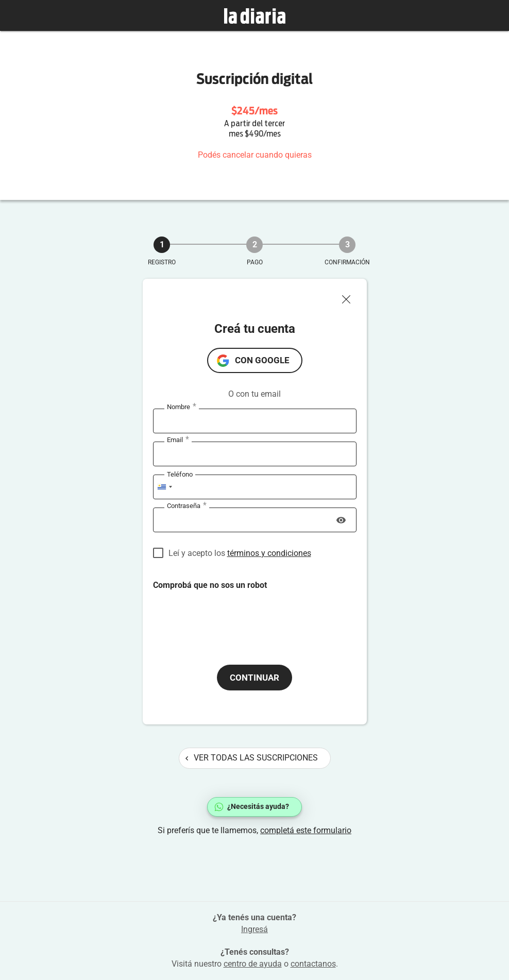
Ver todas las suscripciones (252, 758)
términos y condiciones (269, 553)
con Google (262, 360)
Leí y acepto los (240, 553)
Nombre (182, 407)
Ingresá (254, 929)
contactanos (313, 964)
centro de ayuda (253, 964)
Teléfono (180, 474)
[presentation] (231, 619)
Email (178, 440)
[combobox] (164, 487)
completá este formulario (306, 830)
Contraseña (187, 506)
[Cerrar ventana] (350, 297)
